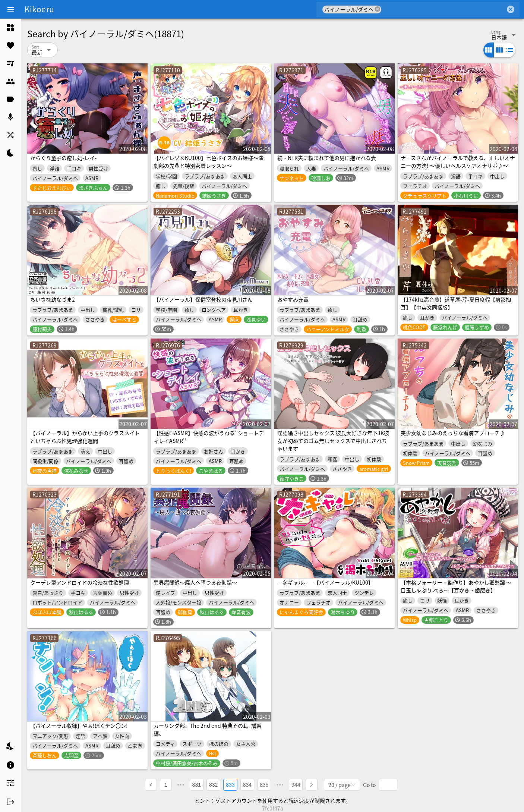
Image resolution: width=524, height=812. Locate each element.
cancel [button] (378, 9)
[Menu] (11, 9)
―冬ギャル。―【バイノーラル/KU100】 (325, 582)
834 (247, 784)
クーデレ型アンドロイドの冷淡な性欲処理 (80, 582)
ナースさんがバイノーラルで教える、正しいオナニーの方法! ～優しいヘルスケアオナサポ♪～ (458, 162)
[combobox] (443, 9)
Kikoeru (39, 9)
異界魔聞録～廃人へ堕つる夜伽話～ (195, 582)
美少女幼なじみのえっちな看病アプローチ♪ (453, 433)
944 (296, 784)
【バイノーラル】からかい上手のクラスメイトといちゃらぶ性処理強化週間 (85, 437)
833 (231, 784)
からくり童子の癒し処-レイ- (63, 158)
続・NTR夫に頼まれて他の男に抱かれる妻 (327, 158)
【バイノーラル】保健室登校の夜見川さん (203, 299)
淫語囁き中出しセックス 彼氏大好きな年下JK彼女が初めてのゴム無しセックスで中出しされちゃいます (333, 441)
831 (197, 784)
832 (213, 784)
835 (264, 784)
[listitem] (10, 28)
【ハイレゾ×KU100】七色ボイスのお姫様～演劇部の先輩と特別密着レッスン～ (209, 162)
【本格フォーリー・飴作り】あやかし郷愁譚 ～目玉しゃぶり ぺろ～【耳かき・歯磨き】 (456, 586)
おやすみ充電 (293, 299)
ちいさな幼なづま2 (53, 299)
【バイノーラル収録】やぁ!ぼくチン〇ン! (79, 726)
